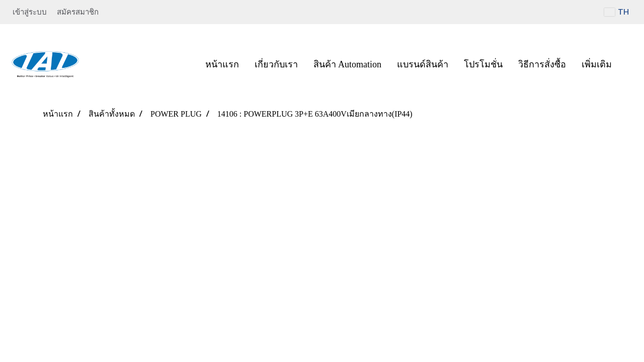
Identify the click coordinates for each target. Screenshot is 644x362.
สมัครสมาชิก (78, 12)
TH (617, 12)
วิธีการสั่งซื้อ (542, 64)
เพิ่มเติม (597, 64)
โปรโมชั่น (483, 64)
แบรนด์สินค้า (423, 64)
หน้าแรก (222, 64)
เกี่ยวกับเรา (276, 64)
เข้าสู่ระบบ (30, 12)
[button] (628, 64)
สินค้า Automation (348, 64)
